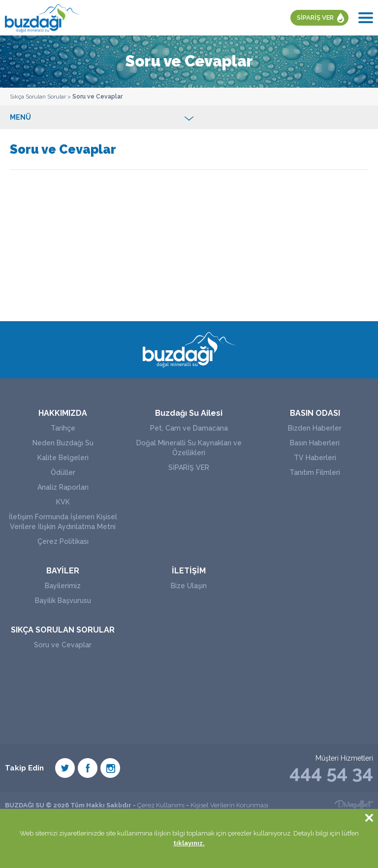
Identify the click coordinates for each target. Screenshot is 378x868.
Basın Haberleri (315, 443)
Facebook (88, 768)
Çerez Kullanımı (161, 805)
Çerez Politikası (63, 541)
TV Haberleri (315, 458)
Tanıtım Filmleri (315, 472)
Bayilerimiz (63, 586)
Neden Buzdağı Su (63, 443)
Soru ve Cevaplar (97, 97)
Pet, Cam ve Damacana (189, 428)
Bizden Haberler (315, 428)
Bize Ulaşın (189, 586)
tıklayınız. (189, 843)
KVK (63, 502)
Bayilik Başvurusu (63, 601)
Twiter (65, 768)
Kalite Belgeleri (63, 458)
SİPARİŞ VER (315, 17)
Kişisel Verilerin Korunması (229, 805)
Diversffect (354, 805)
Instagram (110, 768)
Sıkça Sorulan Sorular (38, 97)
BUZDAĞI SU (43, 18)
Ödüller (63, 472)
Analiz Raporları (63, 487)
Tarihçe (63, 428)
